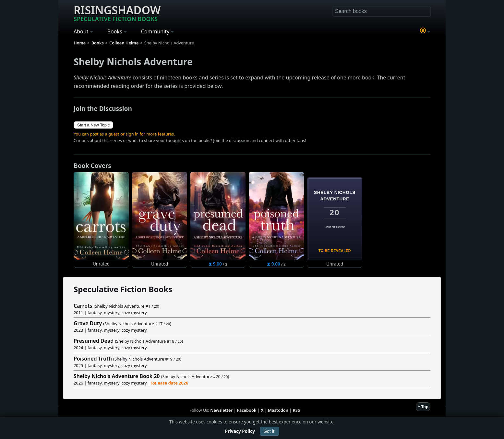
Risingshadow (117, 13)
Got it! (269, 431)
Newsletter (221, 410)
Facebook (247, 410)
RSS (296, 410)
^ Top (423, 407)
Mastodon (278, 410)
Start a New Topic (93, 125)
